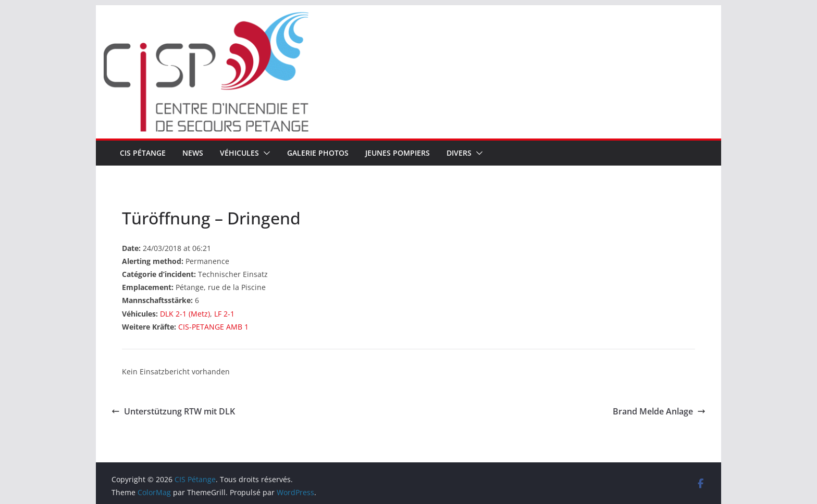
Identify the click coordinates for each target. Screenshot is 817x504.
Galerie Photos (318, 153)
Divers (459, 153)
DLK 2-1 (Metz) (185, 314)
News (193, 153)
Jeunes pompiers (398, 153)
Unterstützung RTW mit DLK (173, 411)
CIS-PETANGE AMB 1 (213, 327)
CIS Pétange (143, 153)
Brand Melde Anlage (659, 411)
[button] (265, 153)
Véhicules (239, 153)
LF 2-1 (224, 314)
